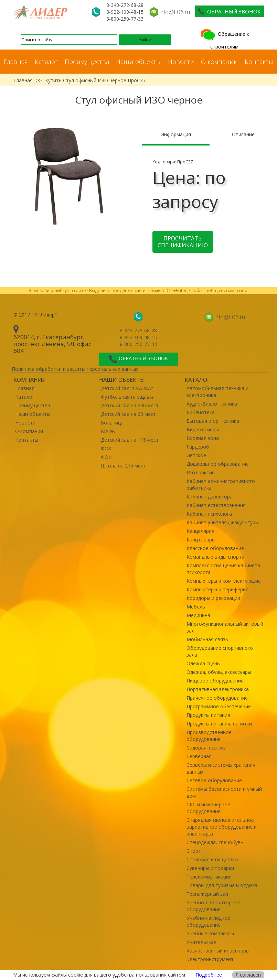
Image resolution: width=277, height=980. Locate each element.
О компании (219, 62)
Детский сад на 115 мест (130, 440)
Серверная (199, 756)
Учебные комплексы (210, 933)
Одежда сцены (204, 663)
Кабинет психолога (209, 514)
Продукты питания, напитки (219, 724)
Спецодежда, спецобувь (215, 842)
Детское (196, 455)
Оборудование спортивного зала (220, 651)
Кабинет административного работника (221, 484)
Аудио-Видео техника (212, 404)
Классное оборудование (215, 548)
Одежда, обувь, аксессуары (219, 672)
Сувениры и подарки (210, 868)
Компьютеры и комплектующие (224, 581)
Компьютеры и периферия (217, 589)
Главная (16, 62)
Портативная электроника (218, 689)
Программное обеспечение (219, 706)
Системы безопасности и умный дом (224, 792)
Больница (112, 423)
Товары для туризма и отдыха (222, 885)
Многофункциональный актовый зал (225, 627)
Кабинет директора (210, 497)
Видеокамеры (203, 429)
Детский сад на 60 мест (128, 414)
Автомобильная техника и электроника (217, 392)
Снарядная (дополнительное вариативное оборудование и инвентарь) (222, 827)
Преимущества (87, 62)
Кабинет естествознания (216, 505)
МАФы (108, 431)
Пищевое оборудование (215, 681)
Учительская (201, 942)
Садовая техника (206, 748)
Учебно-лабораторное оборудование (213, 906)
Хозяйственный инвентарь (218, 951)
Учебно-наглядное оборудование (208, 921)
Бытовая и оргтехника (213, 421)
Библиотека (201, 412)
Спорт (194, 851)
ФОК (106, 448)
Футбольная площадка (128, 397)
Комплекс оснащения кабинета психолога (223, 569)
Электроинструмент (210, 959)
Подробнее (209, 975)
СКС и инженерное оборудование (208, 808)
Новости (181, 62)
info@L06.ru (175, 12)
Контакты (259, 62)
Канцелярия (200, 531)
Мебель (196, 607)
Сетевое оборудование (214, 780)
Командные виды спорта (215, 557)
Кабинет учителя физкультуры (223, 522)
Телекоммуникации (209, 877)
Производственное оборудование (209, 736)
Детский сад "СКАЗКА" (127, 388)
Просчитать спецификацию (183, 242)
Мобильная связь (207, 639)
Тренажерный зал (207, 894)
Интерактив (201, 472)
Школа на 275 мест (123, 466)
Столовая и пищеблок (213, 859)
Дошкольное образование (218, 464)
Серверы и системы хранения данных (221, 768)
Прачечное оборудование (217, 698)
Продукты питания (208, 715)
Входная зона (203, 438)
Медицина (198, 615)
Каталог (46, 62)
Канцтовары (201, 540)
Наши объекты (138, 62)
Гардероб (198, 447)
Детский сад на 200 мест (130, 405)
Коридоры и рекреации (213, 598)
